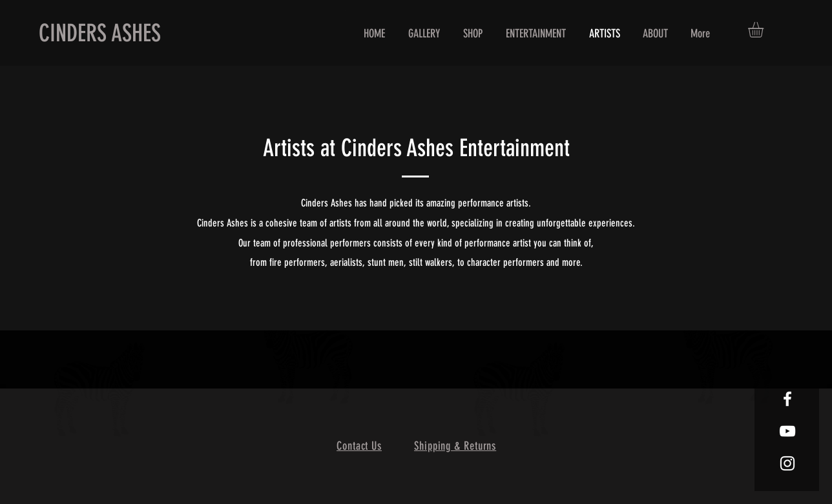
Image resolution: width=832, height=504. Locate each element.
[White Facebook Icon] (787, 399)
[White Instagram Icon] (787, 463)
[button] (765, 30)
